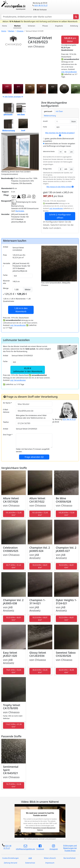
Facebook (40, 847)
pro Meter (70, 40)
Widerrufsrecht (50, 858)
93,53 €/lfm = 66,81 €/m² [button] (40, 566)
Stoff (23, 125)
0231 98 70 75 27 (41, 5)
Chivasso (20, 31)
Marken (17, 26)
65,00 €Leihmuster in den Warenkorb (28, 370)
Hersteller (7, 265)
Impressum (50, 863)
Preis (5, 255)
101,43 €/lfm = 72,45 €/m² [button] (14, 514)
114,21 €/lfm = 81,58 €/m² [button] (14, 725)
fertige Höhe (47, 169)
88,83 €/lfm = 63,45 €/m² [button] (40, 671)
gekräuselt (48, 111)
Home (4, 26)
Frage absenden (34, 457)
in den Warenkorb (21, 310)
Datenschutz (30, 863)
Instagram (54, 847)
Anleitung (74, 26)
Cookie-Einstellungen (10, 858)
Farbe (45, 127)
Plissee (45, 26)
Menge (6, 288)
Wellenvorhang (50, 116)
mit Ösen (59, 111)
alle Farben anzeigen (13, 97)
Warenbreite (6, 282)
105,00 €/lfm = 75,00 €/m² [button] (66, 514)
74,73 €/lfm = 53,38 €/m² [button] (14, 785)
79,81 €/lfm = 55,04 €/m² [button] (14, 671)
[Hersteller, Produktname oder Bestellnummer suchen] (37, 17)
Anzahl (45, 121)
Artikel (6, 247)
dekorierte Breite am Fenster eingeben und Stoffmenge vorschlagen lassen (59, 145)
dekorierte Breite (49, 151)
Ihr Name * (7, 403)
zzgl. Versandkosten (69, 72)
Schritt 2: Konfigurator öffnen (60, 216)
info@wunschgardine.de (25, 847)
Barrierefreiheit (70, 858)
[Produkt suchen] (76, 17)
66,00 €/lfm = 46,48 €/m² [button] (66, 671)
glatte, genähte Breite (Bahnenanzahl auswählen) (58, 140)
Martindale (20, 211)
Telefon (6, 422)
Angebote (59, 26)
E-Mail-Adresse (6, 411)
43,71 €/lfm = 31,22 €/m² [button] (14, 566)
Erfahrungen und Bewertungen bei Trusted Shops (70, 848)
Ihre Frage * (8, 435)
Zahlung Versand (10, 863)
